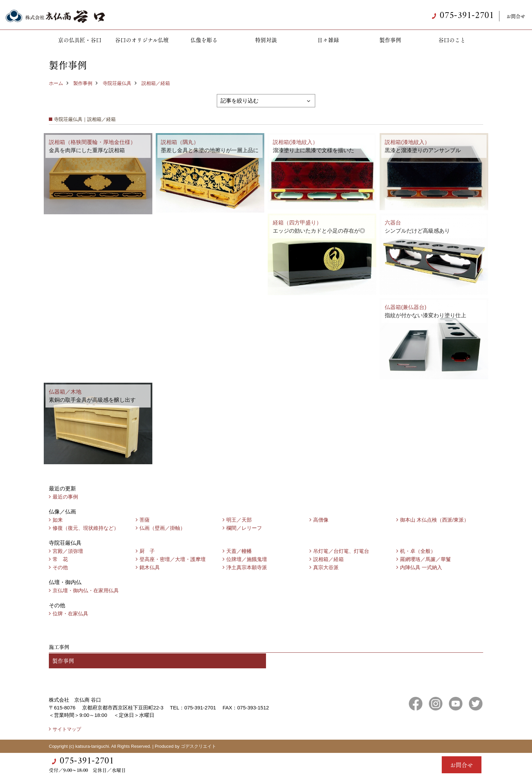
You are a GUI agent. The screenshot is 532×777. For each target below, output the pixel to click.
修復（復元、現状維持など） (86, 528)
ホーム (56, 83)
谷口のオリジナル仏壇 (142, 40)
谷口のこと (452, 40)
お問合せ (516, 16)
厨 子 (147, 551)
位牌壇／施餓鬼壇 (247, 559)
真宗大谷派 (326, 567)
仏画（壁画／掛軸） (162, 528)
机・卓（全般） (418, 551)
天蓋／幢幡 (239, 551)
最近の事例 (65, 497)
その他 (60, 567)
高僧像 (321, 520)
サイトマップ (67, 729)
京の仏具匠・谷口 (80, 40)
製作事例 (390, 40)
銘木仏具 (150, 567)
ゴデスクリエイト (198, 746)
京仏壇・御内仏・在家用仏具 (86, 590)
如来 (58, 520)
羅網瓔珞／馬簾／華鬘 (425, 559)
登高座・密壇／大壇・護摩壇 (173, 559)
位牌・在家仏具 (70, 613)
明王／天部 (239, 520)
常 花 (60, 559)
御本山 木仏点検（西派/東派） (434, 520)
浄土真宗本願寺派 (247, 567)
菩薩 (145, 520)
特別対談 (266, 40)
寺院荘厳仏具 (117, 83)
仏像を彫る (204, 40)
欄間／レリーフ (244, 528)
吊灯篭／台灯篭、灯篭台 (341, 551)
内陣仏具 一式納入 (421, 567)
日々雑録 (328, 40)
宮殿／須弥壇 (68, 551)
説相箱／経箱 (156, 83)
